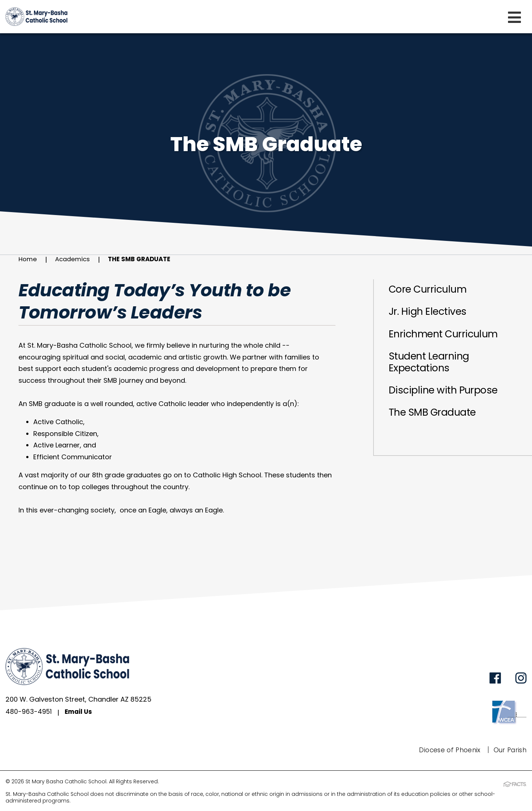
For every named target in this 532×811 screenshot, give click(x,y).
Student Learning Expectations (433, 369)
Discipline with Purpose (449, 400)
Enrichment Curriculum (450, 338)
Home (28, 260)
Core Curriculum (432, 290)
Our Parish (509, 750)
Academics (75, 260)
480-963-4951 (29, 713)
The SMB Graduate (145, 260)
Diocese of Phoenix (447, 750)
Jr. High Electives (432, 314)
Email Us (80, 713)
